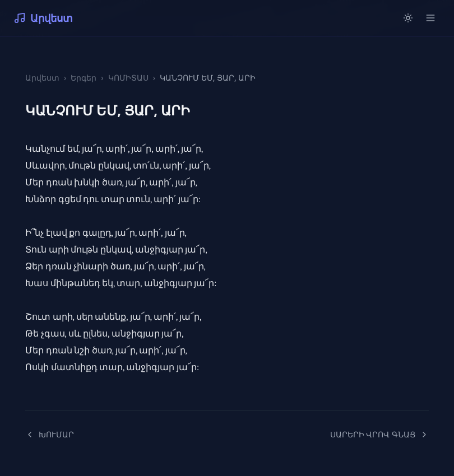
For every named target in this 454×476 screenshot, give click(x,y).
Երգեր (84, 78)
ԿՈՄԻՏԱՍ (128, 78)
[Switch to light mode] (408, 18)
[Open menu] (430, 18)
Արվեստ (43, 18)
